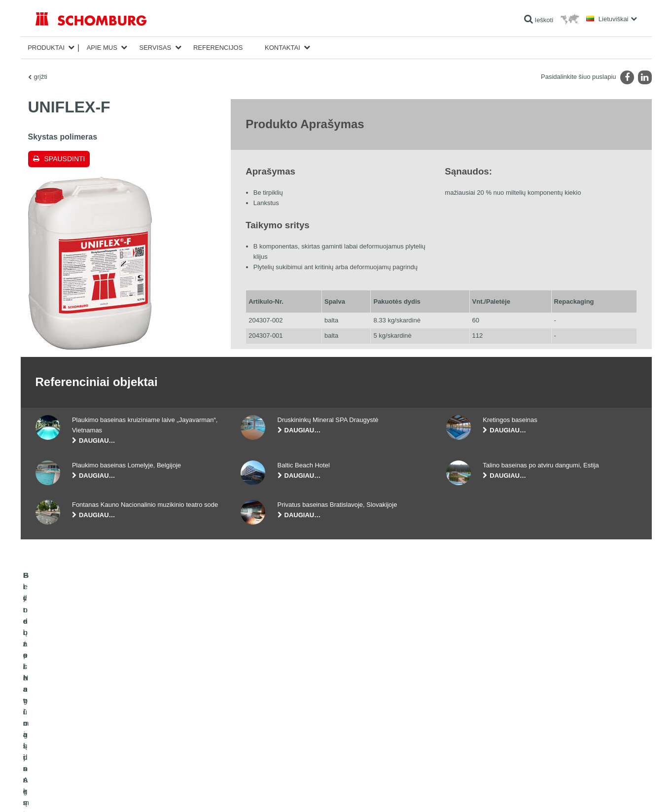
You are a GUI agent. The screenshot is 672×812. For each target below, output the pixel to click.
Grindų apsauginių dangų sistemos (81, 741)
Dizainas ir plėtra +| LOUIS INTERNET (600, 792)
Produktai (46, 48)
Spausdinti (65, 159)
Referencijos (218, 48)
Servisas (155, 48)
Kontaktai (283, 48)
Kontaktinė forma (263, 741)
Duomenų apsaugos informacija (185, 792)
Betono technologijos (63, 756)
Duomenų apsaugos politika (112, 792)
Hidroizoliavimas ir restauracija (76, 711)
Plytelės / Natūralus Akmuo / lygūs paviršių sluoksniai (105, 726)
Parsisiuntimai (259, 726)
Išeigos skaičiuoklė (265, 711)
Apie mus (102, 48)
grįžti (41, 77)
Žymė (69, 792)
